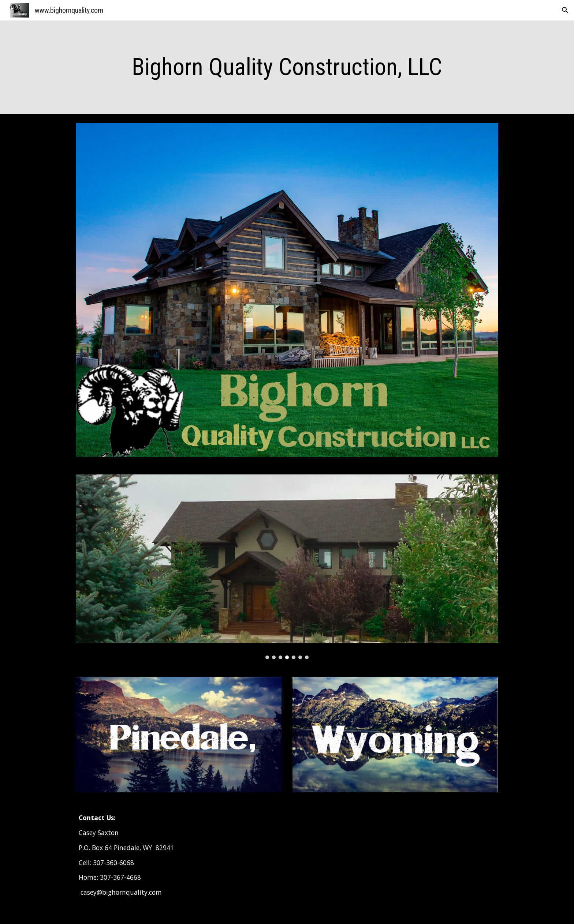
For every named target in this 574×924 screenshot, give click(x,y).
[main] (287, 67)
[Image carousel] (287, 567)
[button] (565, 10)
